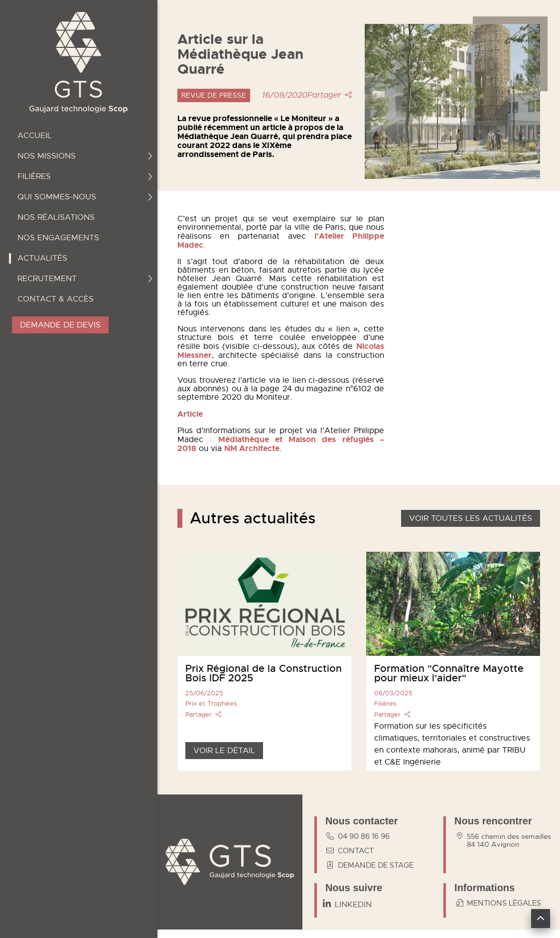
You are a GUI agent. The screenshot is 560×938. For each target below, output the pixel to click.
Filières (85, 176)
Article (190, 414)
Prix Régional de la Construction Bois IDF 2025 (264, 673)
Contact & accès (56, 299)
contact (348, 851)
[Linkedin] (347, 905)
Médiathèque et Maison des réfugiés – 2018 (281, 444)
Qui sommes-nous (85, 197)
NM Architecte (252, 448)
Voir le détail (224, 751)
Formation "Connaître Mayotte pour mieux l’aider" (449, 673)
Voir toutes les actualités (471, 518)
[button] (541, 919)
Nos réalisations (56, 217)
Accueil (35, 136)
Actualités (42, 258)
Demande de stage (368, 865)
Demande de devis (60, 325)
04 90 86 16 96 (356, 836)
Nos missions (85, 156)
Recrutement (85, 279)
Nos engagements (58, 238)
